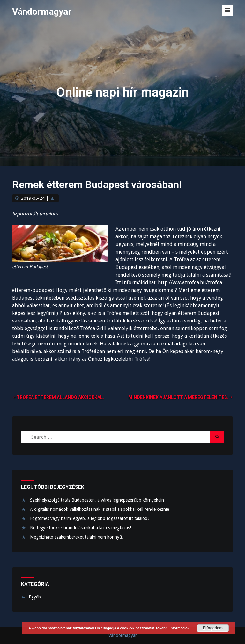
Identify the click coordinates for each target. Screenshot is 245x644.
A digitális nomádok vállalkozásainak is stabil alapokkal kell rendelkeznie (100, 509)
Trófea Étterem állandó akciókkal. (60, 397)
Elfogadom (213, 628)
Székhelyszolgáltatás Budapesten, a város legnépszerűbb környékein (97, 500)
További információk (172, 628)
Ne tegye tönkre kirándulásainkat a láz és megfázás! (81, 528)
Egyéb (35, 597)
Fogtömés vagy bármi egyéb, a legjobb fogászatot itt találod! (89, 518)
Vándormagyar (42, 12)
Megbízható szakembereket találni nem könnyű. (77, 537)
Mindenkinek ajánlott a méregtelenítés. (178, 397)
